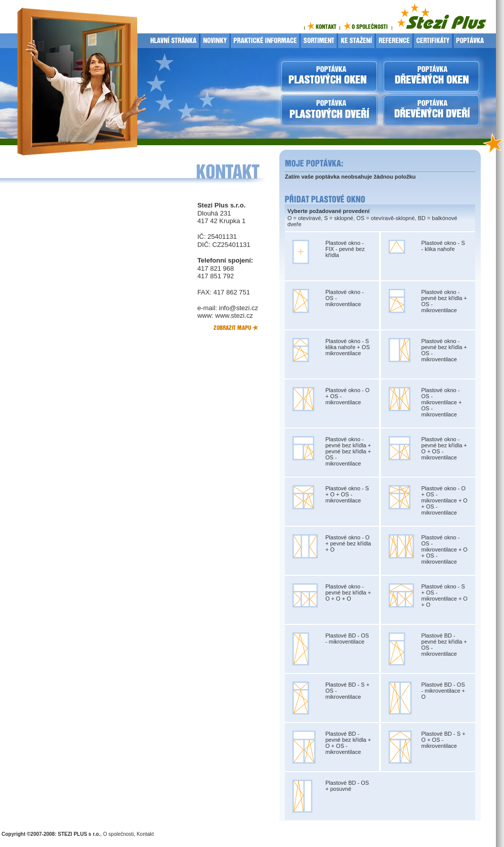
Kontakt (145, 834)
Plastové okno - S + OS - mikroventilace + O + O (445, 596)
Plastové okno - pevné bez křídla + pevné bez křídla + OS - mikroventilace (348, 451)
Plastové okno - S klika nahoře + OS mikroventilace (348, 347)
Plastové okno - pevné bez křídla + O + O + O (348, 592)
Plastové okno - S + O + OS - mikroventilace (347, 494)
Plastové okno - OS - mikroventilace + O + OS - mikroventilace (445, 549)
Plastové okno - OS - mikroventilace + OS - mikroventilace (442, 402)
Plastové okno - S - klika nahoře (443, 246)
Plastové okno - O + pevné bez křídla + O (348, 543)
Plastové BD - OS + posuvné (347, 786)
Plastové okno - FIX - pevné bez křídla (345, 249)
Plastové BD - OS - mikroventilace (347, 639)
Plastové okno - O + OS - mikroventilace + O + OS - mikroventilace (445, 500)
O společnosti (119, 834)
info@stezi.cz (239, 308)
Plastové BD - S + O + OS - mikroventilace (444, 740)
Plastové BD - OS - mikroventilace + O (444, 691)
